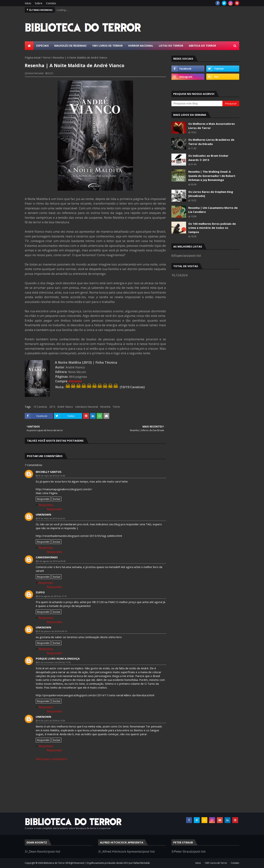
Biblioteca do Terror (54, 863)
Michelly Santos (49, 472)
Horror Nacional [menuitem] (141, 46)
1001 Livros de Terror (216, 863)
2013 (52, 407)
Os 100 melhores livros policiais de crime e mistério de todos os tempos (212, 228)
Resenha (105, 407)
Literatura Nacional (87, 407)
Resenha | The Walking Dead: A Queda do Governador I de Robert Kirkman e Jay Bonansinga (212, 176)
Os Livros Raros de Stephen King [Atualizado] (211, 194)
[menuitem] (29, 46)
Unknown (43, 514)
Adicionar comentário (52, 759)
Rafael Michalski (35, 73)
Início (28, 3)
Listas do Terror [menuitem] (171, 46)
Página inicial (33, 57)
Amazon (75, 381)
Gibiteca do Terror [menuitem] (202, 46)
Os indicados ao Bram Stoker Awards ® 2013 (208, 158)
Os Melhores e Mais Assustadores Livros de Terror (212, 126)
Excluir (57, 499)
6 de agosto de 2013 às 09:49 (52, 561)
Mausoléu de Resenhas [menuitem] (70, 46)
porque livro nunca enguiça (58, 658)
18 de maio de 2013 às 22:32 (52, 518)
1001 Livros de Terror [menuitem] (107, 46)
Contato (51, 3)
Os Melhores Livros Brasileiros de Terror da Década (211, 142)
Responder (43, 499)
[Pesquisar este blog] (197, 103)
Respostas (46, 505)
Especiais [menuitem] (43, 46)
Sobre (39, 3)
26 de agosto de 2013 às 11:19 (52, 596)
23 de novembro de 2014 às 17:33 (54, 662)
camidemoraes (47, 557)
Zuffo (40, 592)
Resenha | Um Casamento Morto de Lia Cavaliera (213, 210)
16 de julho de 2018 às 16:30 (52, 721)
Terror (47, 57)
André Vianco (65, 407)
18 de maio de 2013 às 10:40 (52, 476)
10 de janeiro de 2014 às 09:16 (53, 631)
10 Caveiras (40, 407)
